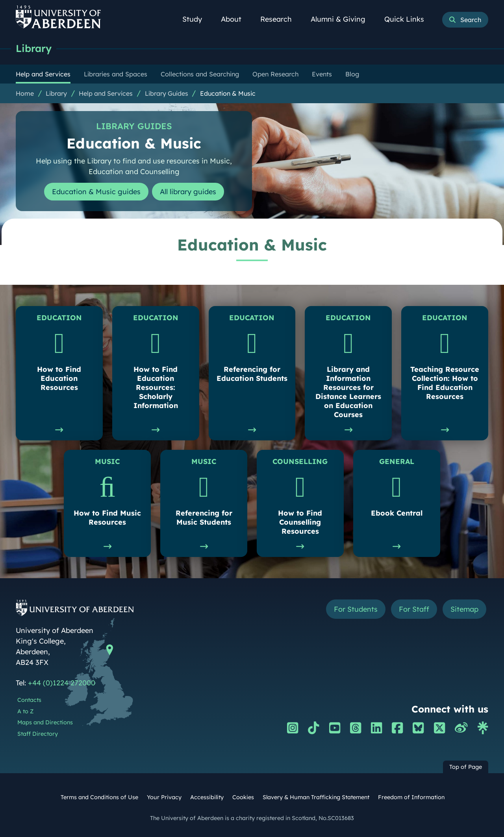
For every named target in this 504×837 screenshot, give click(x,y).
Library (34, 48)
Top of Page (466, 767)
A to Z (25, 711)
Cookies (243, 797)
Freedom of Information (411, 797)
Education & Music (228, 93)
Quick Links (409, 19)
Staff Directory (38, 734)
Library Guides (167, 93)
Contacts (29, 700)
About (235, 19)
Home (25, 93)
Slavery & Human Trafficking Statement (316, 797)
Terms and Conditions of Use (99, 797)
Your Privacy (164, 797)
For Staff (414, 609)
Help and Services (106, 93)
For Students (356, 609)
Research (280, 19)
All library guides (188, 192)
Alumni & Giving (342, 19)
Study (196, 19)
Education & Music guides (96, 192)
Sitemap (464, 609)
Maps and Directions (45, 722)
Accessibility (207, 797)
